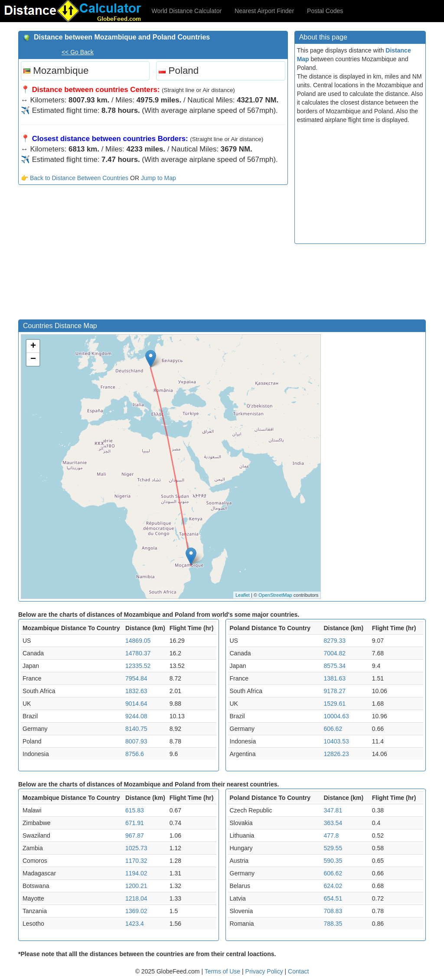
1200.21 (136, 886)
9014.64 (136, 704)
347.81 (333, 810)
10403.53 (336, 741)
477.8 (331, 835)
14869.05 (138, 641)
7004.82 (335, 653)
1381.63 (335, 678)
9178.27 (335, 691)
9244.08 (136, 716)
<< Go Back (78, 52)
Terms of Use (223, 971)
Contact (298, 971)
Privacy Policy (265, 971)
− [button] (33, 359)
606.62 (333, 729)
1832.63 (136, 691)
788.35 (333, 924)
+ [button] (33, 346)
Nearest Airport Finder (264, 11)
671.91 (135, 823)
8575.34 (335, 666)
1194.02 (136, 873)
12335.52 (138, 666)
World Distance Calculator (187, 11)
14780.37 (138, 653)
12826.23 (336, 754)
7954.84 (136, 678)
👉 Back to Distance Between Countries (75, 178)
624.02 (333, 886)
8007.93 (136, 741)
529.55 (333, 848)
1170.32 (136, 861)
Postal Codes (325, 11)
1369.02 (136, 911)
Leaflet (243, 595)
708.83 (333, 911)
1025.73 (136, 848)
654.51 (333, 898)
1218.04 (136, 898)
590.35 (333, 861)
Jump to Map (158, 178)
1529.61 (335, 704)
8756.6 (135, 754)
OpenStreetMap (275, 595)
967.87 (135, 835)
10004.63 (336, 716)
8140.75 (136, 729)
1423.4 (135, 924)
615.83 (135, 810)
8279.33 (335, 641)
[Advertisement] (153, 254)
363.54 (333, 823)
